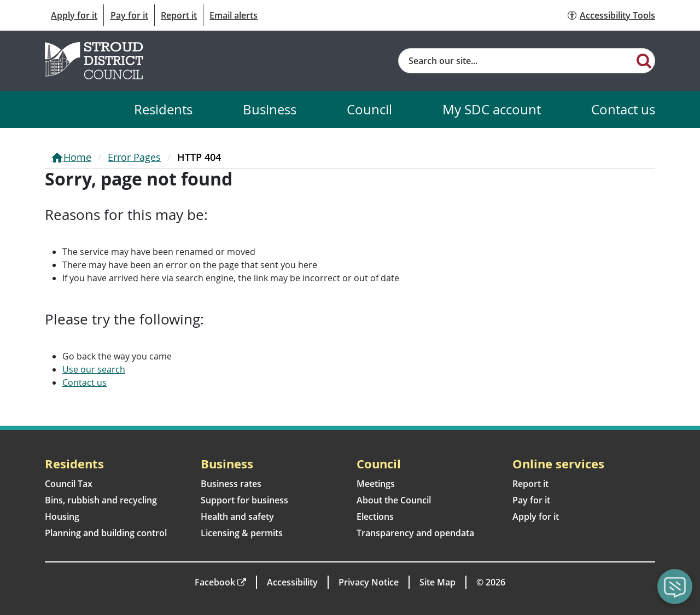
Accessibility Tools (617, 15)
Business (270, 109)
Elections (375, 517)
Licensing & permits (242, 533)
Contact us (623, 109)
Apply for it (74, 15)
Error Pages (134, 157)
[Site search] (516, 61)
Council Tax (69, 484)
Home (77, 157)
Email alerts (234, 15)
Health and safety (237, 517)
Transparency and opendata (415, 533)
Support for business (244, 500)
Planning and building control (106, 533)
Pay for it (129, 15)
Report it (179, 15)
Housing (62, 517)
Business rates (231, 484)
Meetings (376, 484)
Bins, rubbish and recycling (101, 500)
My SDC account (492, 109)
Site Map (437, 582)
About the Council (394, 500)
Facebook (215, 582)
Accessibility (292, 582)
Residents (163, 109)
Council (369, 109)
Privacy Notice (369, 582)
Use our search (94, 369)
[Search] (644, 60)
